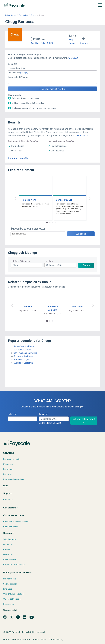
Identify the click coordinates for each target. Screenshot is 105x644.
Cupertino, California (23, 363)
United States (10, 15)
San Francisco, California (25, 353)
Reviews (84, 43)
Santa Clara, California (24, 346)
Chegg (33, 15)
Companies (23, 15)
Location (49, 261)
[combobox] (52, 68)
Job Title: (12, 414)
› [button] (90, 198)
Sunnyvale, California (23, 356)
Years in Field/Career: (18, 77)
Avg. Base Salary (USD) (42, 43)
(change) (24, 73)
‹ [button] (15, 198)
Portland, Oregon (22, 360)
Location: (12, 64)
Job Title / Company (21, 261)
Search (86, 265)
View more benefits (18, 158)
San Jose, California (23, 350)
